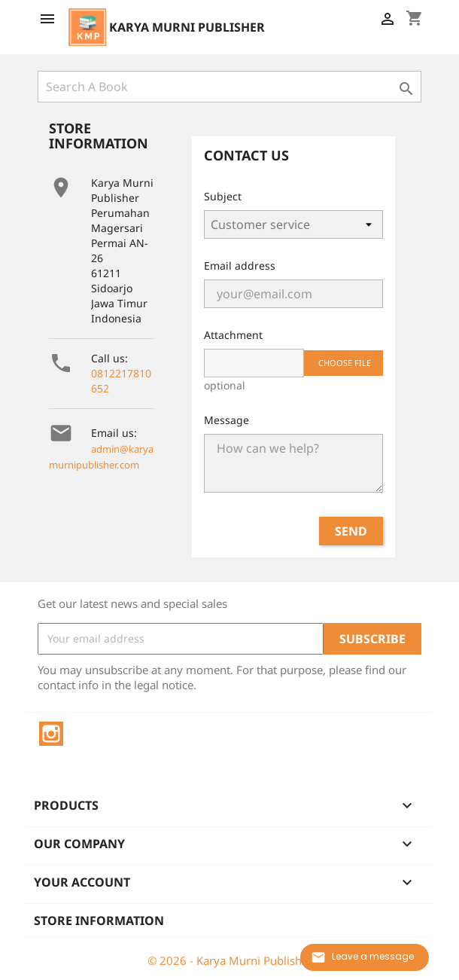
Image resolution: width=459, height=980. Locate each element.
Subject (223, 196)
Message (226, 420)
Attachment (233, 335)
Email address (240, 266)
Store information (99, 920)
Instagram (51, 734)
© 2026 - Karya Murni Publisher (230, 960)
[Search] (229, 87)
